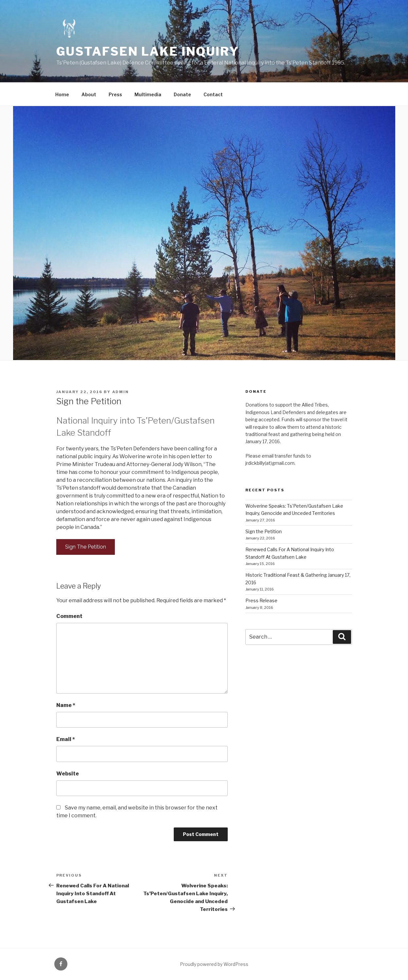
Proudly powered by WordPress (214, 964)
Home (62, 94)
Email (66, 739)
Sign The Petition (86, 547)
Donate (182, 94)
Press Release (261, 600)
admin (121, 392)
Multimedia (148, 94)
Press (115, 94)
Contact (213, 94)
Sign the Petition (264, 531)
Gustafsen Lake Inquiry (148, 51)
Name (66, 705)
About (89, 94)
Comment (69, 616)
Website (68, 774)
